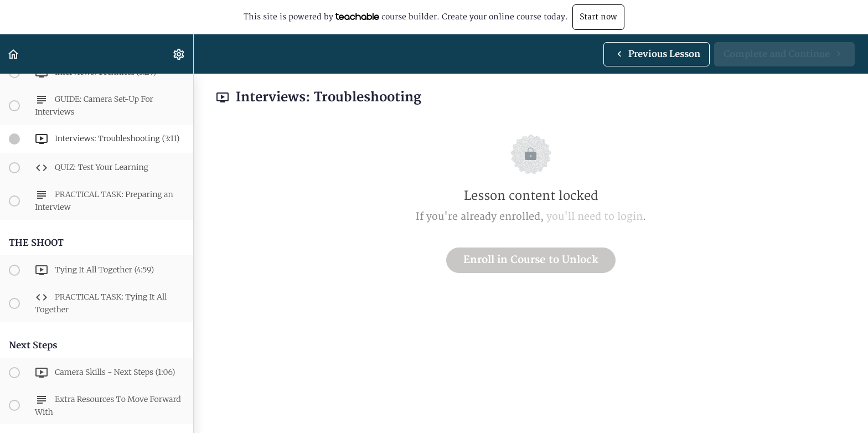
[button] (14, 54)
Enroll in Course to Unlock (531, 260)
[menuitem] (179, 54)
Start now (598, 17)
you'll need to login (595, 217)
